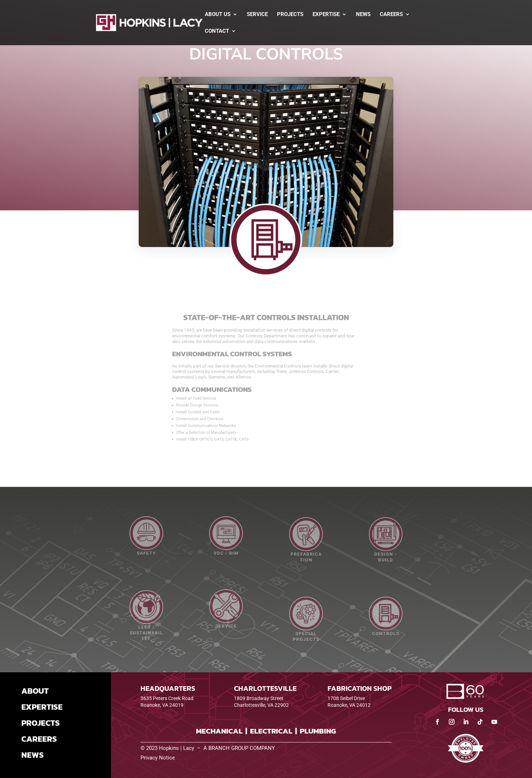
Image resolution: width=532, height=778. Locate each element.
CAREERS (39, 739)
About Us (218, 15)
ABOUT (35, 691)
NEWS (33, 755)
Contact (217, 31)
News (363, 15)
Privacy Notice (158, 758)
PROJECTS (41, 723)
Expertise (326, 15)
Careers (391, 15)
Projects (290, 15)
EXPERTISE (42, 707)
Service (257, 15)
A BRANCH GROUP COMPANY (239, 748)
